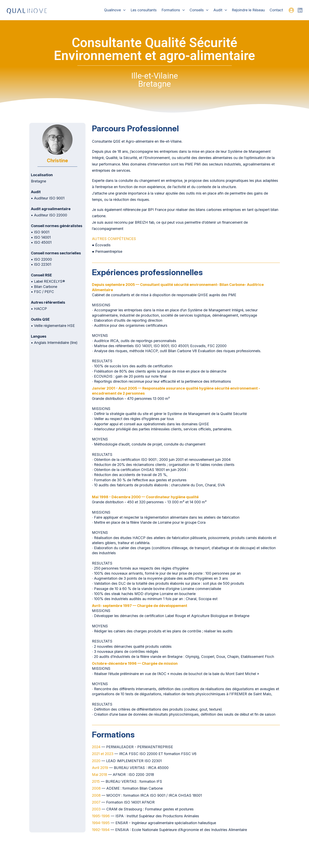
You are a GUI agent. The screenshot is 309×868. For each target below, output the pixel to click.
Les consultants (144, 10)
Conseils (199, 10)
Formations (173, 10)
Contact (276, 10)
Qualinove (115, 10)
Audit (220, 10)
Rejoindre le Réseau (248, 10)
